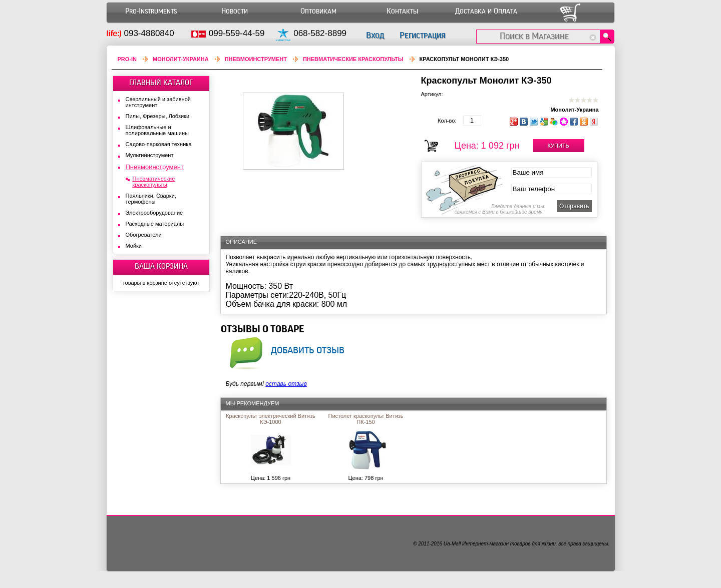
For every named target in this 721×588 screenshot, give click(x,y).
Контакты (402, 11)
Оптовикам (318, 11)
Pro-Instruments (151, 11)
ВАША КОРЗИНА (161, 266)
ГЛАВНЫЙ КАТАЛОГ (161, 83)
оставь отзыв (286, 384)
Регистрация (422, 35)
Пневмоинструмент (256, 59)
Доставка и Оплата (486, 11)
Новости (235, 11)
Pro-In (127, 59)
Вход (375, 35)
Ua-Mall (452, 544)
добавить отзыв (308, 350)
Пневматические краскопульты (353, 59)
